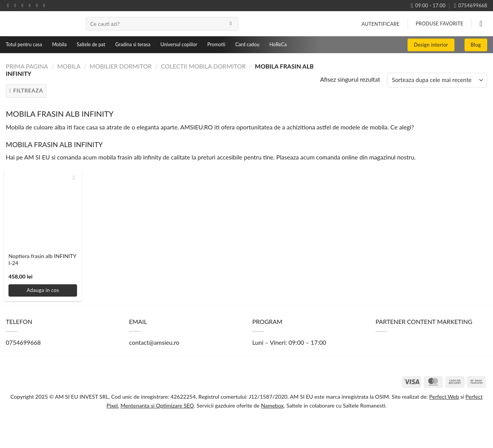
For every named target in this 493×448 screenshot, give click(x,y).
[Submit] (231, 24)
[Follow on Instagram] (17, 6)
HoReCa (278, 44)
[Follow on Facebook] (10, 6)
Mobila (59, 44)
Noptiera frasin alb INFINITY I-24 (42, 259)
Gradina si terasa (133, 44)
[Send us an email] (31, 6)
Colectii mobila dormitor (203, 66)
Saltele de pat (91, 44)
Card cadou (247, 44)
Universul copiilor (179, 44)
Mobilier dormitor (121, 66)
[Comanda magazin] (437, 80)
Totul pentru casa (24, 44)
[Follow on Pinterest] (39, 6)
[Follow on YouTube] (45, 6)
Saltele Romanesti (364, 405)
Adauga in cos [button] (43, 290)
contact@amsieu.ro (154, 342)
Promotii (216, 44)
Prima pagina (27, 66)
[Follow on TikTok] (24, 6)
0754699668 (23, 342)
